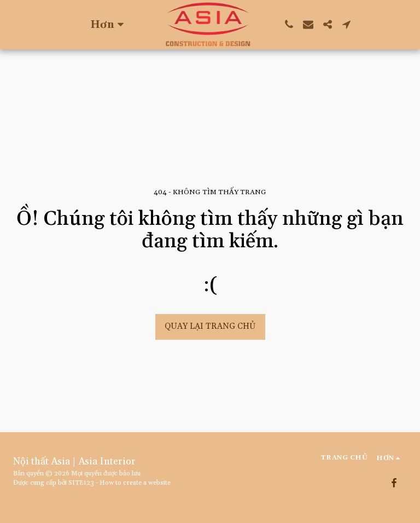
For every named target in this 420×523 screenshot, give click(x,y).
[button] (289, 24)
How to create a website (135, 483)
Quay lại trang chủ (210, 326)
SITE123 (81, 483)
